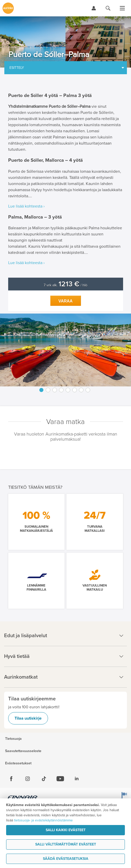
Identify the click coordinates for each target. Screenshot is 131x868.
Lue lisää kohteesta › (26, 206)
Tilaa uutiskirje (28, 718)
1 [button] (41, 390)
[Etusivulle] (8, 8)
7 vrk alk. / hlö (65, 285)
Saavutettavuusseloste (23, 751)
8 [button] (88, 390)
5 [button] (68, 390)
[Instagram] (28, 779)
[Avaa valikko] (122, 8)
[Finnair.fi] (23, 798)
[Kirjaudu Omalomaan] (94, 8)
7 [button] (81, 390)
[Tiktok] (44, 779)
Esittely (17, 68)
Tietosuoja (13, 739)
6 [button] (75, 390)
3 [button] (55, 390)
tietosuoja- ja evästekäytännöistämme (43, 820)
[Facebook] (11, 779)
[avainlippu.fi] (123, 798)
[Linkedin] (77, 779)
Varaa (66, 301)
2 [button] (48, 390)
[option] (65, 350)
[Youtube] (60, 779)
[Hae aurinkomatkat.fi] (108, 8)
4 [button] (61, 390)
